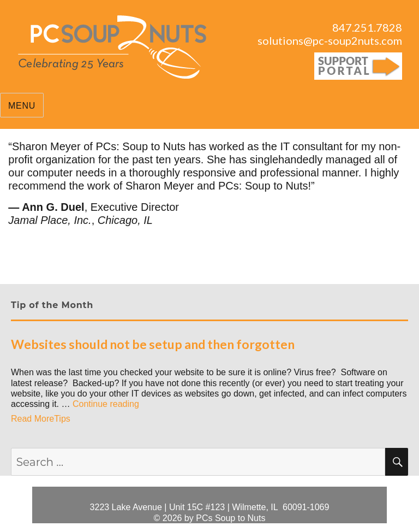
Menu (22, 106)
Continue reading (106, 404)
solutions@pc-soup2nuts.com (330, 40)
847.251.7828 (367, 27)
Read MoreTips (41, 419)
